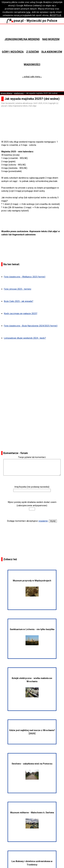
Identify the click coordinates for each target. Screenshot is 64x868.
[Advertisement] (33, 132)
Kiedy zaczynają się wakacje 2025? (21, 314)
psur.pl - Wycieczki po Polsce (32, 21)
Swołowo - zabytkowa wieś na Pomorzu (32, 771)
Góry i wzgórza (13, 52)
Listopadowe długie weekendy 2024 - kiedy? (25, 338)
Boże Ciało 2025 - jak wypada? (19, 301)
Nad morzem (51, 39)
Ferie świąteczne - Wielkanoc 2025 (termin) (25, 277)
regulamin (43, 521)
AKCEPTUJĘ (55, 15)
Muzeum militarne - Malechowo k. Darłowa (32, 820)
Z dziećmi (33, 52)
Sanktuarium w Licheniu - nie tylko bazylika (32, 637)
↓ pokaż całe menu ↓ (32, 77)
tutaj (28, 12)
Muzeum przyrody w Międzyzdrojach (32, 588)
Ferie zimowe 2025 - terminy (18, 289)
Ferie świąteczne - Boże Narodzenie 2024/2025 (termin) (31, 326)
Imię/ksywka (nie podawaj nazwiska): (32, 487)
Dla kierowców (52, 52)
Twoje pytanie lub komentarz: (32, 457)
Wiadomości (32, 64)
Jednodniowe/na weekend (22, 39)
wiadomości (19, 93)
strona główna (6, 93)
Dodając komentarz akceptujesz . (28, 521)
